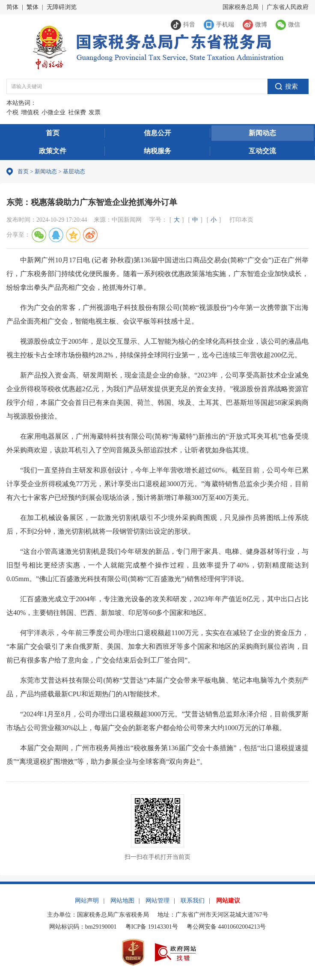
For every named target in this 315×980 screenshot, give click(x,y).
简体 (12, 7)
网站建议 (228, 901)
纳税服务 (157, 151)
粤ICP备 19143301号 (152, 927)
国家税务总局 (241, 7)
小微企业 (53, 112)
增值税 (30, 112)
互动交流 (262, 151)
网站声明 (87, 901)
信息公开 (157, 133)
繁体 (33, 7)
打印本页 (241, 220)
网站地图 (122, 901)
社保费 (77, 112)
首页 (53, 133)
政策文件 (53, 151)
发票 (95, 112)
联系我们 (193, 901)
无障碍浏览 (62, 7)
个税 (12, 112)
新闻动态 (262, 133)
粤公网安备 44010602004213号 (226, 927)
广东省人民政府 (288, 7)
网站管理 (157, 901)
